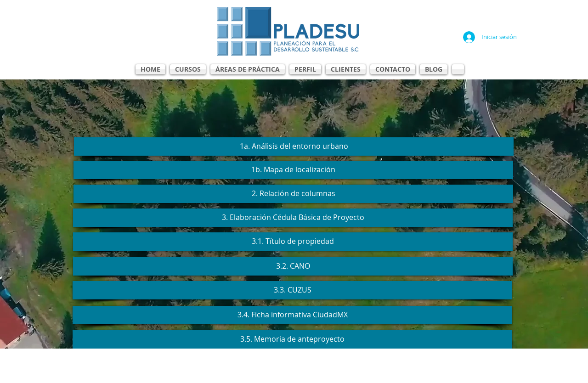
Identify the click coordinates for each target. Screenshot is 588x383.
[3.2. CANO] (293, 266)
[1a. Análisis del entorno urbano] (294, 146)
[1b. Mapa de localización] (293, 170)
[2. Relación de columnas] (293, 194)
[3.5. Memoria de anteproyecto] (292, 339)
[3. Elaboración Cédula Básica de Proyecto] (293, 218)
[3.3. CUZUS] (292, 290)
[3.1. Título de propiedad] (293, 242)
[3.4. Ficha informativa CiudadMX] (292, 315)
